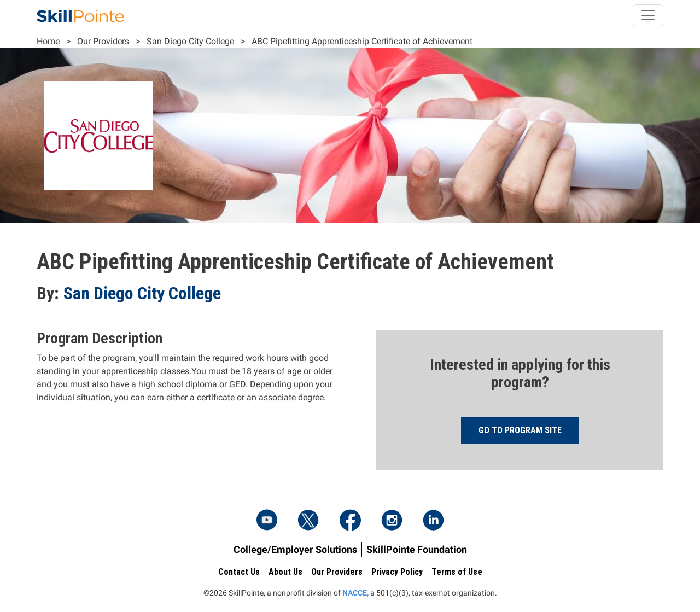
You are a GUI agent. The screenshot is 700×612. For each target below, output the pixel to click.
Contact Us (239, 572)
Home (48, 41)
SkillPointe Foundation (417, 549)
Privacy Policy (397, 572)
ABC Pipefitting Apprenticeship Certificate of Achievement (362, 41)
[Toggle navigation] (648, 15)
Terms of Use (457, 572)
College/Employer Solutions (295, 549)
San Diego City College (190, 41)
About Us (285, 572)
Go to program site (520, 430)
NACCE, (355, 593)
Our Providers (103, 41)
